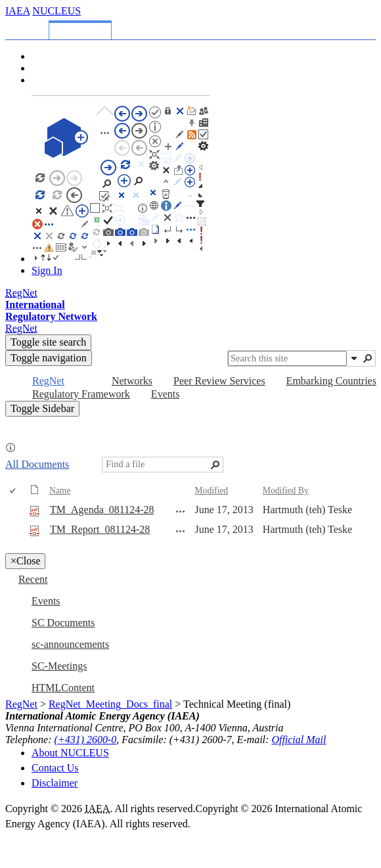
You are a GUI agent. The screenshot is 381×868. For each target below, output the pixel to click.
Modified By (286, 491)
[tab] (29, 28)
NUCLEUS (56, 11)
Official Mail (299, 740)
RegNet (21, 704)
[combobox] (287, 358)
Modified (212, 491)
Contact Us (55, 768)
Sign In (47, 270)
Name (60, 491)
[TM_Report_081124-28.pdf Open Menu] (181, 531)
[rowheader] (16, 511)
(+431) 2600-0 (86, 740)
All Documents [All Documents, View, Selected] (37, 464)
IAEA (17, 11)
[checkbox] (13, 491)
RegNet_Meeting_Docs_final (110, 704)
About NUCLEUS (70, 753)
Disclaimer (55, 783)
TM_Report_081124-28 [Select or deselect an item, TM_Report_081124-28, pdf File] (100, 529)
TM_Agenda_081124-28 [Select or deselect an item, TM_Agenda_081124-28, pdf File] (102, 510)
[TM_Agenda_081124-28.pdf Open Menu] (181, 511)
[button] (354, 358)
